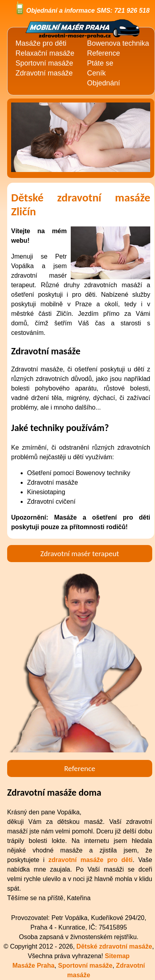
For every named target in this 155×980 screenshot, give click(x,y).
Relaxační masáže (45, 53)
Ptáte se (100, 63)
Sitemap (117, 956)
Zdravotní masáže (44, 73)
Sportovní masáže (44, 63)
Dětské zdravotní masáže (114, 946)
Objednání (104, 83)
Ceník (96, 73)
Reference (104, 53)
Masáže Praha (33, 966)
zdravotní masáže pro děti (91, 860)
